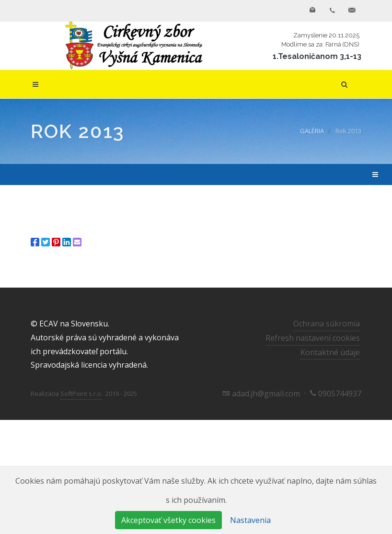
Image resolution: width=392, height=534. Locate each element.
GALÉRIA (312, 131)
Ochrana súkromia (327, 324)
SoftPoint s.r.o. (81, 394)
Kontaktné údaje (330, 352)
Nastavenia (250, 520)
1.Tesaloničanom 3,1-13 (317, 56)
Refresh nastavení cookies (313, 338)
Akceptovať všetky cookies (168, 520)
